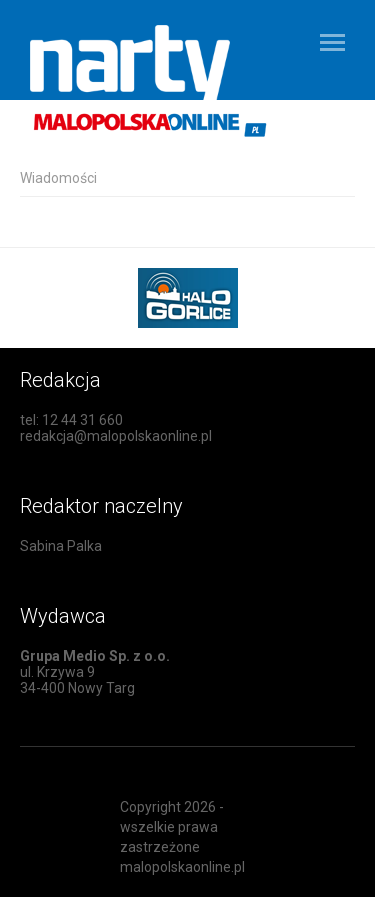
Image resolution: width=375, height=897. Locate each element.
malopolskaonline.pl (182, 867)
